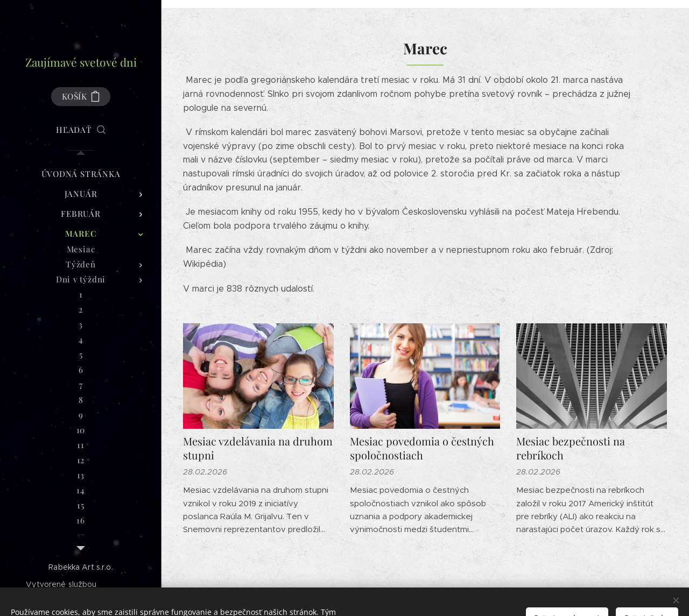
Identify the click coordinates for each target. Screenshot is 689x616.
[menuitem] (81, 174)
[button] (81, 130)
